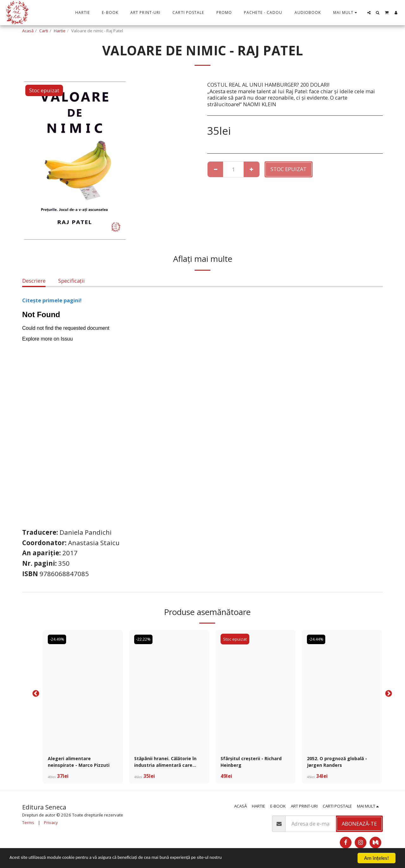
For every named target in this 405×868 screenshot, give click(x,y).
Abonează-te (359, 826)
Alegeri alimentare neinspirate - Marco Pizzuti (73, 763)
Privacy (51, 825)
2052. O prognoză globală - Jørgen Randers (341, 763)
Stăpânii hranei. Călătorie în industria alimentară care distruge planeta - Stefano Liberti (167, 763)
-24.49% (58, 639)
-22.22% (145, 639)
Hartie (60, 31)
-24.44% (318, 639)
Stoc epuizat (289, 169)
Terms (28, 825)
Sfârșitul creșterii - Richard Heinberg (255, 763)
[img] (83, 690)
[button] (369, 13)
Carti (44, 31)
